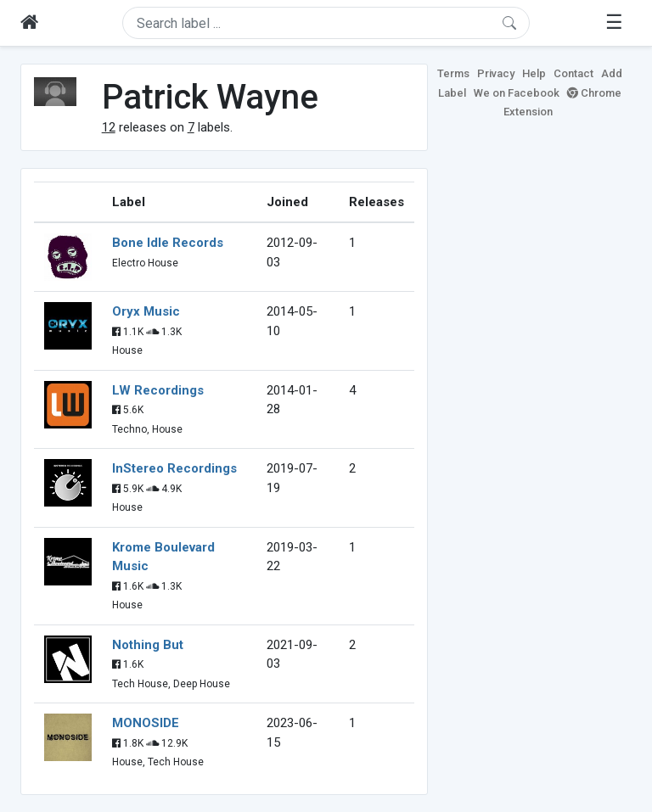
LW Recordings (158, 390)
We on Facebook (517, 93)
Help (534, 73)
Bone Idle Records (168, 243)
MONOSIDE (146, 723)
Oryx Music (146, 311)
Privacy (496, 73)
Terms (453, 73)
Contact (573, 73)
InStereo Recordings (174, 468)
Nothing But (148, 645)
